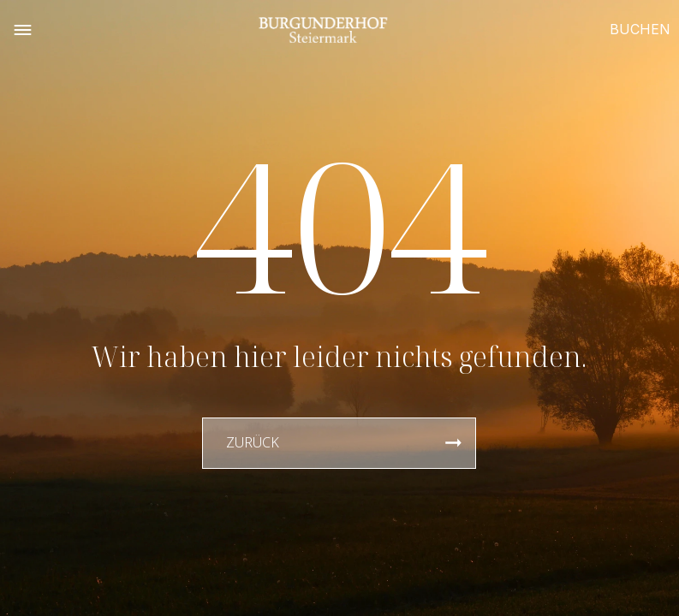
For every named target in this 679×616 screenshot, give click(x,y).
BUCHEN (640, 29)
